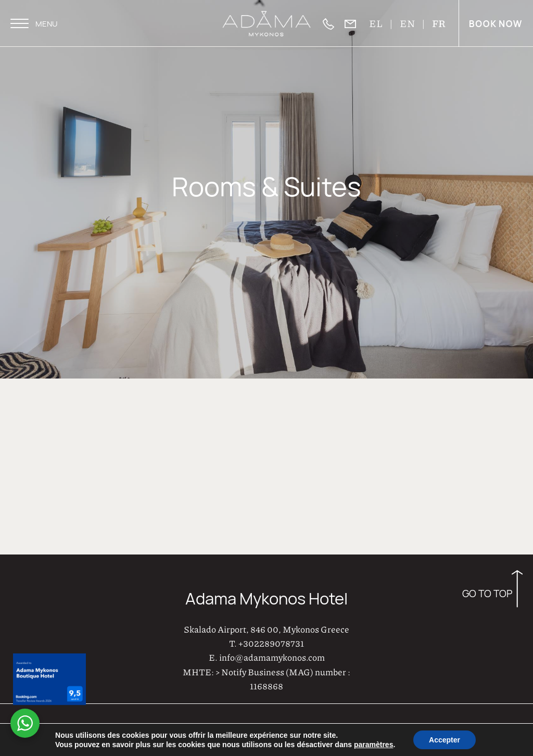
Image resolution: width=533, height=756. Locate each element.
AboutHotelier (320, 728)
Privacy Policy (498, 727)
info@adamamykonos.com (272, 657)
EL (377, 23)
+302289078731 (271, 642)
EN (408, 23)
